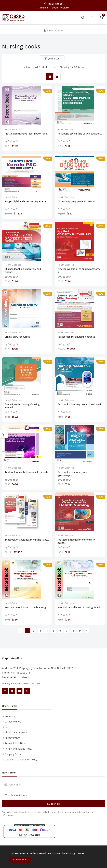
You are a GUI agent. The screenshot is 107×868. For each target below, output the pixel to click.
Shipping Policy (13, 754)
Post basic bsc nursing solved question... (80, 134)
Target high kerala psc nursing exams (25, 201)
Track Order (53, 4)
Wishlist (44, 7)
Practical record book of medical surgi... (26, 607)
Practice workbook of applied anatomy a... (79, 271)
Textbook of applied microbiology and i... (27, 472)
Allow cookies (20, 860)
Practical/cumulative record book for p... (27, 134)
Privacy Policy (12, 738)
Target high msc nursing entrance (76, 337)
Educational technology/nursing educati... (22, 406)
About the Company (16, 732)
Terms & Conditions (16, 743)
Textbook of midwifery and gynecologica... (72, 474)
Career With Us (13, 722)
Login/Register (61, 7)
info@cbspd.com (19, 677)
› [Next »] (86, 631)
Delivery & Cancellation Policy (21, 759)
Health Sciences (13, 129)
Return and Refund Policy (18, 749)
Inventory (10, 716)
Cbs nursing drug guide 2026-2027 (76, 201)
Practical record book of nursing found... (79, 607)
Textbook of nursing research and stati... (80, 404)
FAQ (7, 727)
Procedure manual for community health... (76, 541)
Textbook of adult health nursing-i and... (27, 540)
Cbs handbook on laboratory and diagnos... (23, 271)
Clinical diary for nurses (17, 337)
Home (50, 30)
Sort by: (27, 67)
